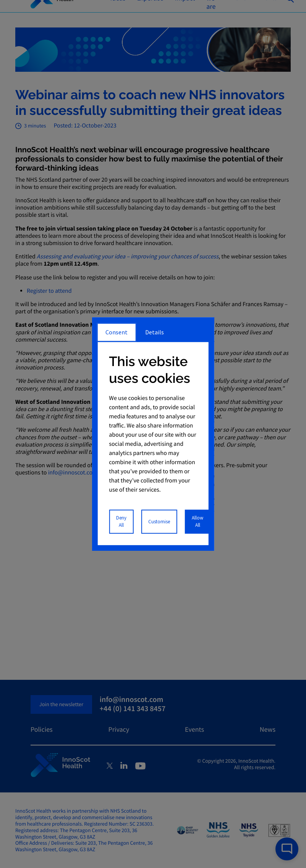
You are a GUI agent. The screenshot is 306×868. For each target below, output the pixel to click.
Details (155, 332)
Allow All (198, 521)
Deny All (121, 521)
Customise (159, 521)
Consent (117, 332)
